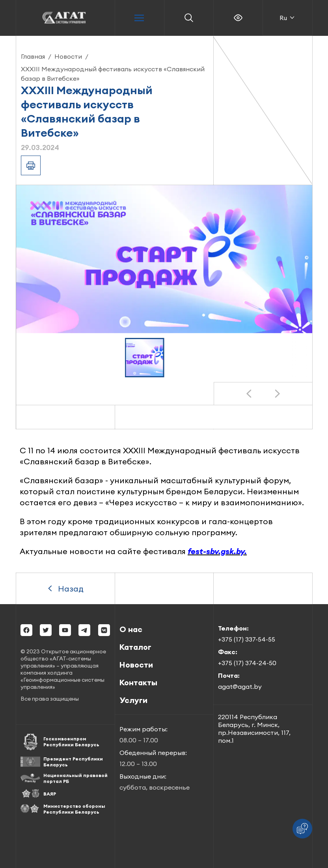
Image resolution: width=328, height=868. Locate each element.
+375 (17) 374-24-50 (247, 663)
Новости (68, 56)
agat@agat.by (240, 686)
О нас (131, 629)
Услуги (133, 700)
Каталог (135, 647)
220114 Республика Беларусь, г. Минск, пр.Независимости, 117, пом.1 (254, 729)
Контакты (138, 682)
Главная (33, 56)
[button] (145, 358)
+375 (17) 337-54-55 (247, 639)
